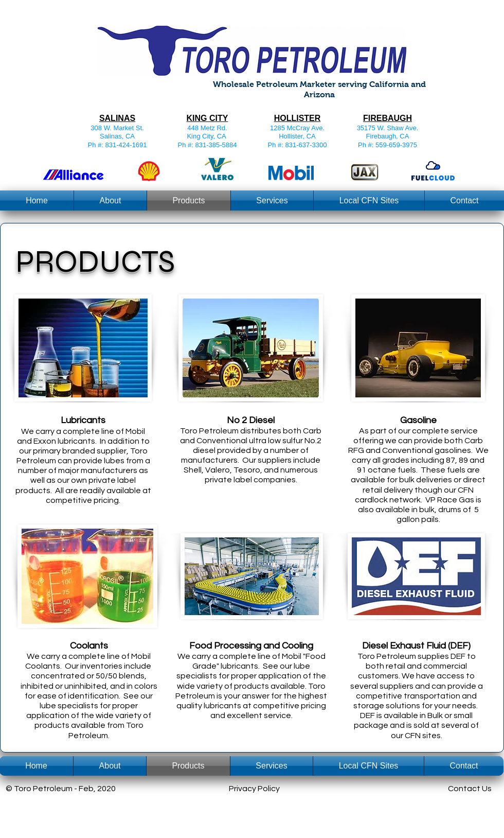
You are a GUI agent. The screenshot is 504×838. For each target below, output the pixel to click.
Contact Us (470, 789)
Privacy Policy (254, 789)
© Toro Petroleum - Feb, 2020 (61, 789)
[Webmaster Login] (418, 812)
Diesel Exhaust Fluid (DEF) (416, 646)
